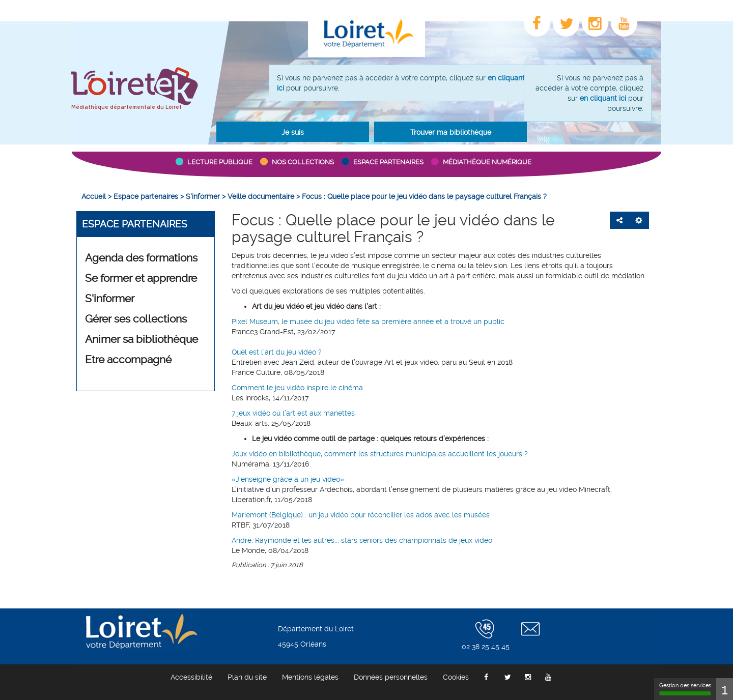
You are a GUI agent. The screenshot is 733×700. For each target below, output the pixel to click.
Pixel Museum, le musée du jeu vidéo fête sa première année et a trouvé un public (368, 322)
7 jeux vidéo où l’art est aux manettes (293, 413)
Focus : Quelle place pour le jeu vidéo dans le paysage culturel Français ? (393, 228)
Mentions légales (310, 677)
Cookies (456, 677)
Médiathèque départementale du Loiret (126, 107)
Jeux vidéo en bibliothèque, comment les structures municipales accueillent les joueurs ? (380, 454)
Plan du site (247, 677)
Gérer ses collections (136, 319)
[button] (293, 132)
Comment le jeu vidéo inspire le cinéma (297, 388)
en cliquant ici (603, 98)
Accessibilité (191, 677)
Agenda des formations (141, 258)
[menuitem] (94, 196)
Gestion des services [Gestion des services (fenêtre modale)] (685, 689)
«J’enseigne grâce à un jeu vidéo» (288, 479)
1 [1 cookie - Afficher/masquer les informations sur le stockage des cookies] (725, 689)
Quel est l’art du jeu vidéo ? (277, 352)
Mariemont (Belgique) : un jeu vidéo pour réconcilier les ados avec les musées (361, 515)
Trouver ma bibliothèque (451, 132)
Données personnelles (391, 677)
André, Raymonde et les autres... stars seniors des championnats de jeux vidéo (362, 540)
